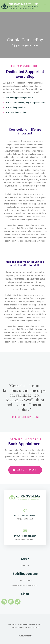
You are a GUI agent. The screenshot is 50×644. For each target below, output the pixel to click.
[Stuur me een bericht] (25, 531)
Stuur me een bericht (25, 536)
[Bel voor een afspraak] (25, 510)
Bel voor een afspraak (25, 515)
